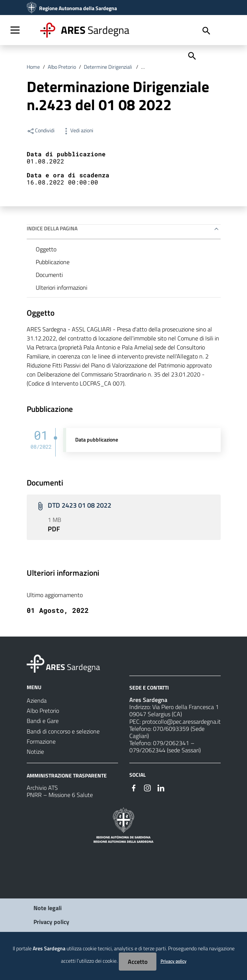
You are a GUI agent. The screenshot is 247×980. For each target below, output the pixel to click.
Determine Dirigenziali (108, 67)
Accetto (138, 962)
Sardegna (95, 30)
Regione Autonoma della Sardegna (78, 8)
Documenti (49, 275)
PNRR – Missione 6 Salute (60, 795)
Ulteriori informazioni (61, 287)
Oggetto (46, 249)
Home (33, 67)
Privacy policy (51, 922)
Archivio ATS (42, 788)
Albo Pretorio (62, 67)
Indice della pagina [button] (52, 228)
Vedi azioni (78, 130)
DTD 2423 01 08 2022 (80, 505)
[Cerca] (191, 55)
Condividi (41, 130)
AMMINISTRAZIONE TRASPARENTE (67, 775)
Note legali (48, 908)
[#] (134, 787)
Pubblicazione (53, 262)
